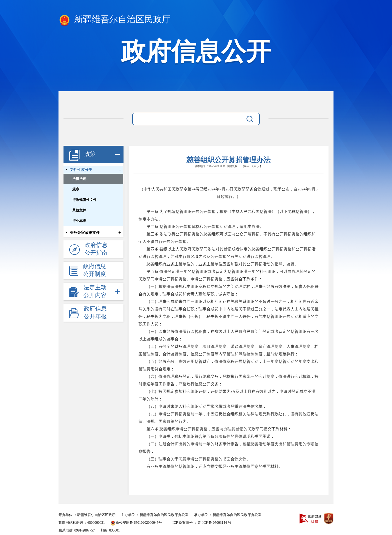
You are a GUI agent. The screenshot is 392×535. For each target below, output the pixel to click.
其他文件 (79, 210)
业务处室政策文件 (85, 233)
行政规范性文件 (84, 200)
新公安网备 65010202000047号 (136, 523)
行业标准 (79, 221)
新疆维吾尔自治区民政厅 (114, 20)
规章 (76, 189)
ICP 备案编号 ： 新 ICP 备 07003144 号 (202, 523)
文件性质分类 (81, 170)
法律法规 (79, 179)
